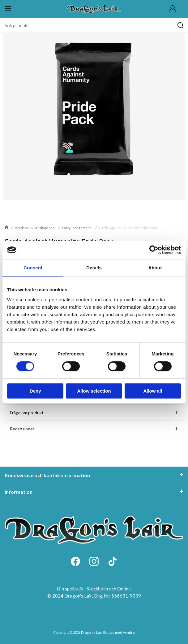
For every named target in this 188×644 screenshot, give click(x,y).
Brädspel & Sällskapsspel (35, 228)
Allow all (153, 391)
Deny (35, 391)
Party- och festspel (77, 228)
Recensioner (22, 429)
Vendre (129, 632)
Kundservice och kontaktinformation (47, 475)
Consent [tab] (33, 268)
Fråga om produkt (27, 413)
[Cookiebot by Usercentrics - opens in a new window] (154, 250)
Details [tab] (94, 268)
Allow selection (94, 391)
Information (19, 492)
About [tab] (155, 268)
